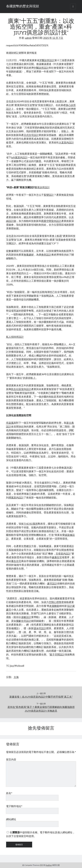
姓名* (9, 793)
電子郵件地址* (14, 806)
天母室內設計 (63, 554)
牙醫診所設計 (47, 60)
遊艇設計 (26, 617)
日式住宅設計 (31, 135)
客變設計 (49, 195)
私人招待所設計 (15, 337)
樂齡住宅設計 (24, 621)
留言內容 (11, 759)
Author (49, 865)
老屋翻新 (54, 606)
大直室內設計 (66, 142)
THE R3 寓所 (31, 524)
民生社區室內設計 (21, 389)
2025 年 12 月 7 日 (53, 38)
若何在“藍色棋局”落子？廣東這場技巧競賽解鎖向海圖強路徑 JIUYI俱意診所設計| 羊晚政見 (41, 709)
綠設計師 (11, 221)
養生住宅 (16, 561)
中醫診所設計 (41, 68)
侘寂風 (10, 423)
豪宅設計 (52, 583)
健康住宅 (57, 557)
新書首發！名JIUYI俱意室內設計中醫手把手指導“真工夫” (41, 697)
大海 (16, 677)
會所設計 (46, 255)
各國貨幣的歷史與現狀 (23, 7)
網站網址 (11, 819)
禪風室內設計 (16, 497)
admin (28, 38)
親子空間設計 (57, 654)
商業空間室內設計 (51, 221)
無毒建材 (29, 255)
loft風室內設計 (19, 157)
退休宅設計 (40, 628)
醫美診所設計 (42, 187)
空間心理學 (55, 602)
